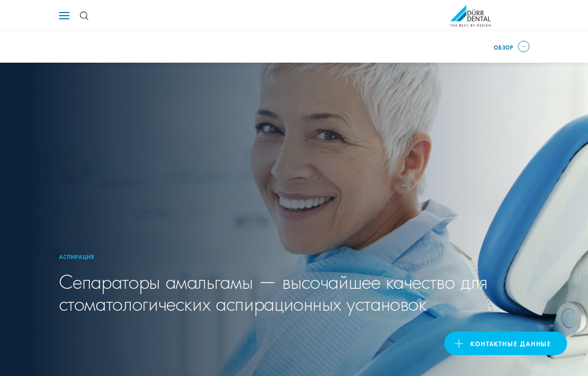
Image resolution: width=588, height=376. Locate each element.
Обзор (504, 47)
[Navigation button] (64, 16)
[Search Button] (84, 16)
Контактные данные (511, 343)
